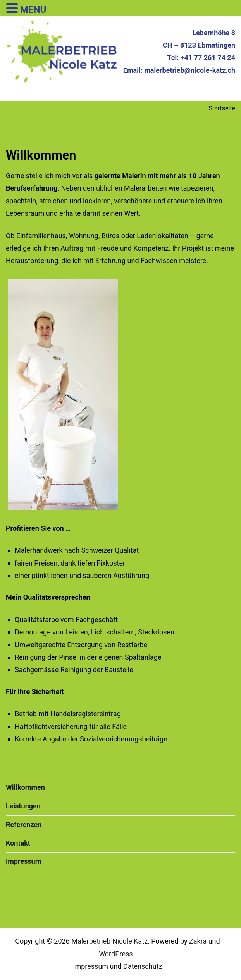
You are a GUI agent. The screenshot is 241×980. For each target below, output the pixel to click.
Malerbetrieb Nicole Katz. (110, 941)
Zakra (198, 941)
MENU (33, 10)
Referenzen (24, 824)
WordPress (116, 954)
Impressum (23, 861)
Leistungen (23, 806)
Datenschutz (143, 966)
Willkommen (25, 787)
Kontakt (18, 843)
